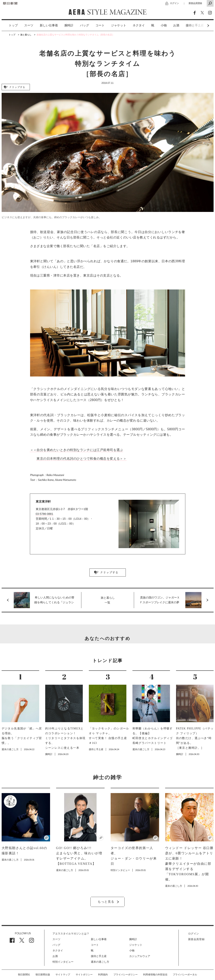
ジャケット (119, 25)
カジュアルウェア (140, 956)
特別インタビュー (63, 962)
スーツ (29, 25)
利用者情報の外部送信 (155, 975)
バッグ (84, 25)
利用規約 (103, 975)
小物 (164, 25)
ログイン (174, 3)
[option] (10, 25)
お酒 (176, 25)
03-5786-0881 (45, 514)
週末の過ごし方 (100, 962)
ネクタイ (139, 25)
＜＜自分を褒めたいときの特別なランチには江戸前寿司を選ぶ (77, 450)
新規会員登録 (195, 3)
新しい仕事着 (49, 25)
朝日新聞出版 (43, 975)
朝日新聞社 (24, 975)
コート (100, 25)
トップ (13, 25)
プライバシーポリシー (126, 975)
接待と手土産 (99, 956)
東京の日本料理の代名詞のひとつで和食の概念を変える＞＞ (81, 459)
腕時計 (69, 25)
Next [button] (200, 25)
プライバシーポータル (185, 975)
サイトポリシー (84, 975)
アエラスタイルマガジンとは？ (71, 934)
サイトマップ (63, 975)
